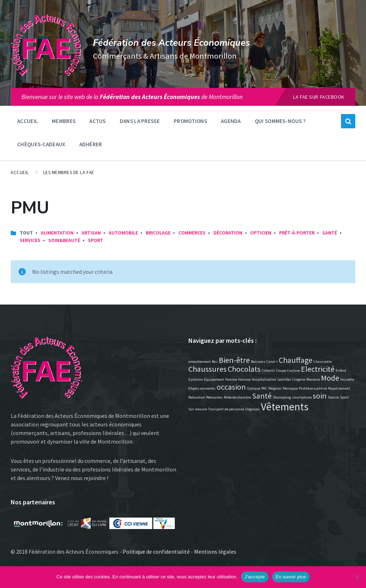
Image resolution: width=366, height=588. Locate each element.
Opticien (261, 233)
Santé (330, 233)
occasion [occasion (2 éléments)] (231, 387)
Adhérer (91, 144)
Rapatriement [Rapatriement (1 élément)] (339, 388)
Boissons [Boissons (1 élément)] (258, 362)
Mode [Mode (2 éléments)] (330, 378)
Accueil (28, 121)
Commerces (192, 233)
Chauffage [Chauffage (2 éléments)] (296, 360)
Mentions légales (215, 552)
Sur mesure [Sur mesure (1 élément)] (198, 409)
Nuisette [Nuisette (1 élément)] (347, 379)
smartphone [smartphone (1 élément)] (302, 397)
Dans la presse (140, 121)
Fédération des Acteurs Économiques (171, 43)
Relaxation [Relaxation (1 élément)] (197, 397)
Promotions (190, 121)
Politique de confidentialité (156, 552)
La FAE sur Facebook (319, 97)
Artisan (91, 233)
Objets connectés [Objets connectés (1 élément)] (202, 388)
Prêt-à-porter (297, 233)
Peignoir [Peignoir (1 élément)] (275, 388)
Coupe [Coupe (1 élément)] (281, 370)
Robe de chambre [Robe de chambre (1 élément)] (237, 397)
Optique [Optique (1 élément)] (254, 388)
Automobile (123, 233)
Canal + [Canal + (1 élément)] (272, 362)
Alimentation (57, 233)
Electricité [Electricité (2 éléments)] (318, 369)
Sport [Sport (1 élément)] (344, 397)
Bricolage (158, 233)
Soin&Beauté (64, 240)
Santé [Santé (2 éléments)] (262, 396)
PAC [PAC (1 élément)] (264, 388)
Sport (96, 240)
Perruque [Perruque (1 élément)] (290, 388)
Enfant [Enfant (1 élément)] (341, 370)
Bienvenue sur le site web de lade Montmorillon (132, 97)
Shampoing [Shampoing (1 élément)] (282, 397)
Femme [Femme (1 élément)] (231, 379)
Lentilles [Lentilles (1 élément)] (284, 379)
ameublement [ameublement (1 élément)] (200, 362)
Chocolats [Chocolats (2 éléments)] (244, 369)
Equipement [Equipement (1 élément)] (214, 379)
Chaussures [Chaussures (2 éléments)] (207, 369)
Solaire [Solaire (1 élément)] (333, 397)
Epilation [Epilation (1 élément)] (196, 379)
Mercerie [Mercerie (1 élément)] (313, 379)
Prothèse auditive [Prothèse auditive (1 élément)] (313, 388)
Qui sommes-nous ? (280, 121)
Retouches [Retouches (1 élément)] (214, 397)
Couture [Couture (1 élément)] (293, 370)
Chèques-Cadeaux (41, 144)
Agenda (231, 121)
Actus (98, 121)
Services (30, 240)
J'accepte (255, 577)
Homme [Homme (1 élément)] (244, 379)
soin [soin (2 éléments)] (320, 396)
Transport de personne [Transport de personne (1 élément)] (226, 409)
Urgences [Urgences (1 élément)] (253, 409)
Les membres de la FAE (69, 172)
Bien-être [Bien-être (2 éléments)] (234, 360)
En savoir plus (291, 577)
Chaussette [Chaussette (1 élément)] (323, 362)
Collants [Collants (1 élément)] (268, 370)
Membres (64, 121)
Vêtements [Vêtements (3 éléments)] (285, 407)
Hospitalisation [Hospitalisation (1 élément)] (264, 379)
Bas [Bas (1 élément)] (215, 362)
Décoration (228, 233)
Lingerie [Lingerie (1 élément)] (299, 379)
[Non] (357, 577)
